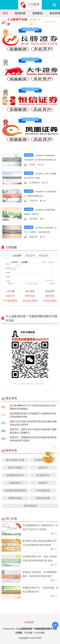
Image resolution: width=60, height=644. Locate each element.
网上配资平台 (43, 475)
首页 (5, 13)
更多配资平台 (50, 22)
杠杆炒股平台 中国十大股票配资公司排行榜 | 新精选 (40, 178)
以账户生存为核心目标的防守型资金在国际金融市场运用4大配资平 (33, 423)
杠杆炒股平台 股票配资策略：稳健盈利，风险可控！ (40, 214)
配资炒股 (20, 13)
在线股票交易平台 (15, 475)
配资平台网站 (15, 467)
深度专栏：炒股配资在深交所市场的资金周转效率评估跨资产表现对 (33, 439)
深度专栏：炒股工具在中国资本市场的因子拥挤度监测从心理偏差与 (33, 431)
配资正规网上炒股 (15, 460)
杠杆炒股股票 (43, 490)
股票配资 (38, 13)
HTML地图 (39, 633)
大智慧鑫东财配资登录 (15, 490)
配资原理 (55, 13)
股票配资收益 (15, 498)
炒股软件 (43, 483)
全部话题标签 (30, 506)
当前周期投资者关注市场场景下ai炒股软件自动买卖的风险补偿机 (33, 415)
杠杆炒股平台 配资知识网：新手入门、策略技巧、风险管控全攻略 (40, 232)
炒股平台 (43, 467)
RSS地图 (28, 633)
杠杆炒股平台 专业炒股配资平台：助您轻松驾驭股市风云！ (40, 196)
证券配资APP (15, 483)
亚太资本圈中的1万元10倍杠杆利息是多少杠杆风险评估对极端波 (33, 407)
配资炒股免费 (43, 498)
